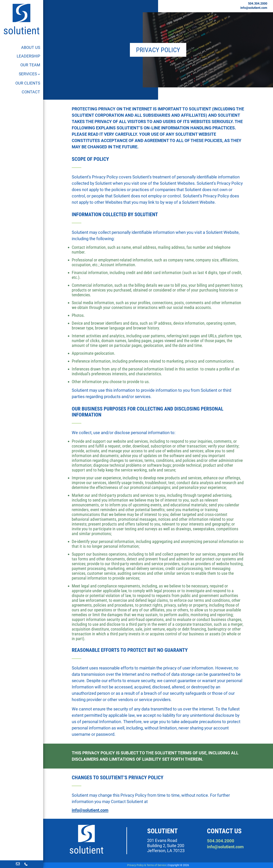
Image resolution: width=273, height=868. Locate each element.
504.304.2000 (258, 4)
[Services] (30, 74)
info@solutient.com (254, 8)
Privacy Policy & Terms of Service (147, 865)
